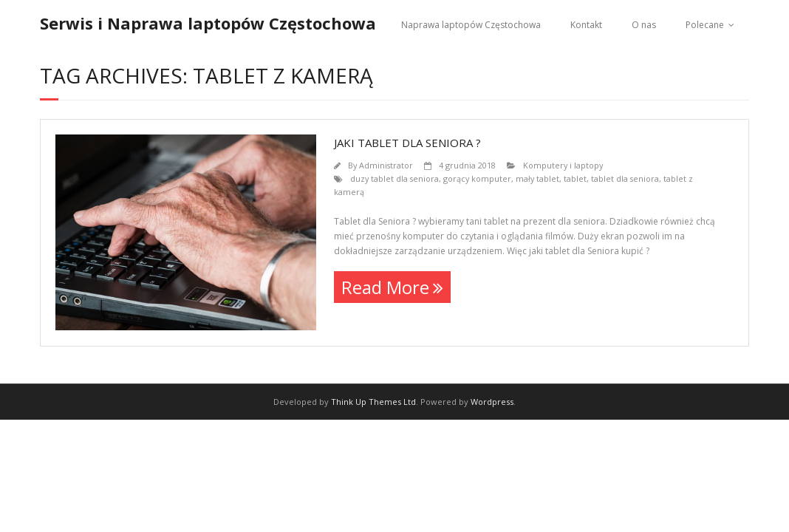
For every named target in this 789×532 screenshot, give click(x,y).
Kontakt (586, 25)
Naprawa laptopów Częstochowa (471, 25)
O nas (644, 25)
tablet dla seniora (625, 178)
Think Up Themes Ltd (373, 402)
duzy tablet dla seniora (394, 178)
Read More (385, 287)
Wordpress (492, 402)
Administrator (386, 165)
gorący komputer (477, 178)
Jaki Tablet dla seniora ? (407, 143)
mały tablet (537, 178)
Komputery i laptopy (563, 165)
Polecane (705, 25)
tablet (575, 178)
